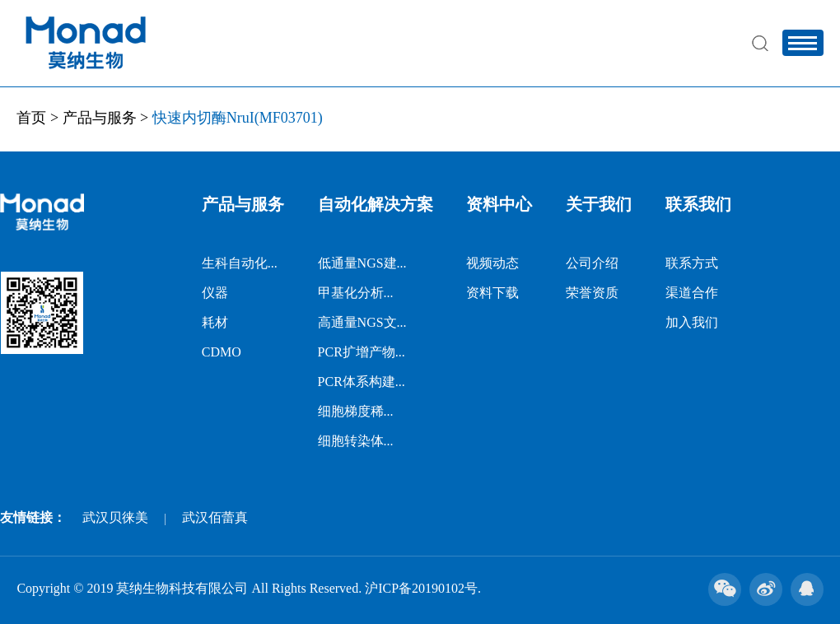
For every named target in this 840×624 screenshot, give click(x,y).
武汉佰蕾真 (215, 517)
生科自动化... (240, 263)
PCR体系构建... (362, 382)
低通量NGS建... (362, 263)
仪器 (215, 293)
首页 (31, 118)
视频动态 (492, 263)
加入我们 (692, 322)
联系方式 (692, 263)
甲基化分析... (356, 293)
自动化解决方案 (376, 204)
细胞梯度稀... (356, 411)
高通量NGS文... (362, 322)
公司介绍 (592, 263)
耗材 (215, 322)
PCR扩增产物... (362, 352)
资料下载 (492, 293)
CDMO (222, 352)
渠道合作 (692, 293)
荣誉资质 (592, 293)
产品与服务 (100, 118)
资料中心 (499, 204)
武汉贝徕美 (115, 517)
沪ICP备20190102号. (423, 588)
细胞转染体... (356, 441)
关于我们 (599, 204)
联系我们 (698, 204)
